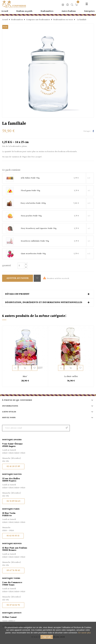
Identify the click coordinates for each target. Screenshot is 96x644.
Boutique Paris (11, 509)
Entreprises (89, 11)
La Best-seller (71, 377)
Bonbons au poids (24, 11)
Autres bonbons (69, 11)
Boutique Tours (11, 578)
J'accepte (47, 637)
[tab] (48, 294)
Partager (93, 131)
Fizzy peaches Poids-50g (31, 216)
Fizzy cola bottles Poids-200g (33, 203)
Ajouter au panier (18, 278)
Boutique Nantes (12, 474)
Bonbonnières (47, 11)
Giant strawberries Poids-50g (33, 254)
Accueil (5, 11)
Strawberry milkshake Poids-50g (35, 241)
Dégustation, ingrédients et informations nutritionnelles (44, 303)
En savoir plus (85, 633)
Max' (25, 377)
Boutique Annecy (12, 613)
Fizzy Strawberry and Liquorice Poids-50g (39, 229)
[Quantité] (21, 266)
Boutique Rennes (12, 544)
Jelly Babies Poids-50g (30, 178)
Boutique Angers (12, 440)
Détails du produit (17, 294)
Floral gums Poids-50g (30, 191)
